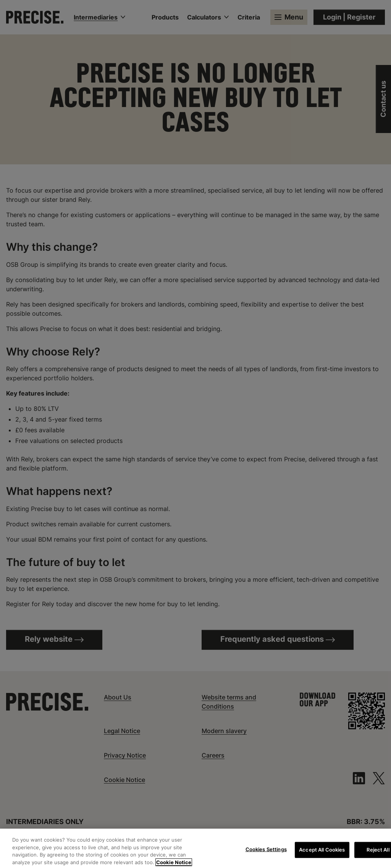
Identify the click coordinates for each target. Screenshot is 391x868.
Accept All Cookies (322, 853)
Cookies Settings (266, 853)
